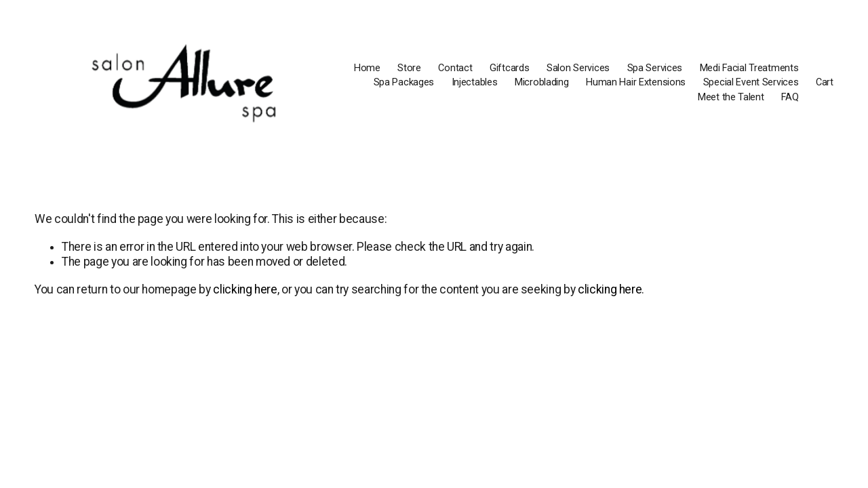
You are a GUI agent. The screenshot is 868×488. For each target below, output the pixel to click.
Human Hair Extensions (636, 82)
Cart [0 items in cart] (825, 82)
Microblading (542, 82)
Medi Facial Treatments (749, 68)
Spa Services (655, 68)
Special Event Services (751, 82)
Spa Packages (404, 82)
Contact (455, 68)
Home (367, 68)
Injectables (475, 82)
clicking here (245, 289)
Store (409, 68)
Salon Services (578, 68)
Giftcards (509, 68)
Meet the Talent (731, 97)
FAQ (790, 97)
